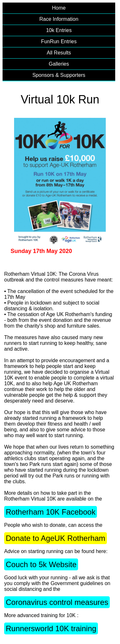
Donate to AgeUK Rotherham (56, 538)
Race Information (59, 19)
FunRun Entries (59, 41)
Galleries (59, 64)
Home (59, 8)
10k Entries (59, 30)
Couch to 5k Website (41, 564)
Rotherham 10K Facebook (51, 512)
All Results (59, 53)
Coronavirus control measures (57, 602)
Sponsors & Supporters (59, 75)
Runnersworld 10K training (51, 628)
